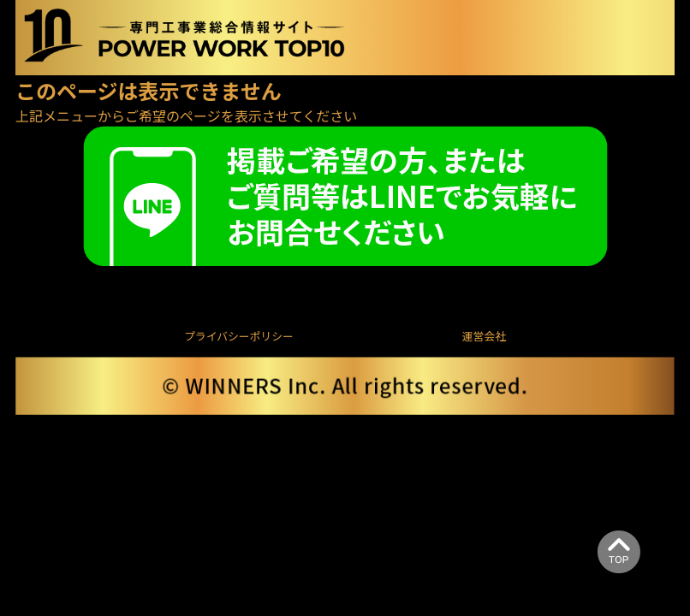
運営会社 (484, 336)
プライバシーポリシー (239, 336)
